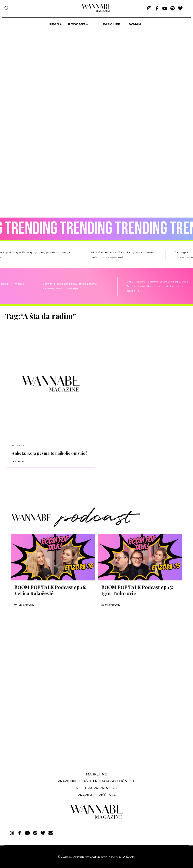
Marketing (96, 774)
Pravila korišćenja (97, 795)
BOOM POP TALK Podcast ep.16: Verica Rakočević (50, 590)
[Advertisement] (38, 736)
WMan (135, 24)
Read (54, 24)
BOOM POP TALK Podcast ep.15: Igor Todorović (137, 590)
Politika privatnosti (96, 788)
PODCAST (77, 24)
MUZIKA (18, 446)
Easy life (111, 24)
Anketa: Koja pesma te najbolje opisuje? (50, 453)
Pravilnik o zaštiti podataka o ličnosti (97, 781)
